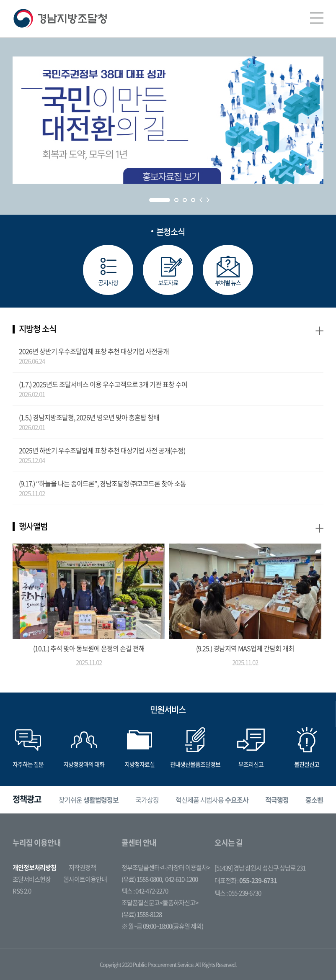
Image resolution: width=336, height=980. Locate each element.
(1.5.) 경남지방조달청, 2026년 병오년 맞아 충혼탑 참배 (89, 417)
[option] (89, 800)
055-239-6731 (258, 880)
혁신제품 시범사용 (212, 800)
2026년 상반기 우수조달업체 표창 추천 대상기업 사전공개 (94, 351)
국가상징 (147, 800)
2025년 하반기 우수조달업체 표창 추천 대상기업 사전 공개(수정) (102, 450)
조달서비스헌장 (32, 879)
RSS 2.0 (22, 891)
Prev (201, 200)
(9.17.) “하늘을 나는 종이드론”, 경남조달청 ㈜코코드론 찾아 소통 (102, 483)
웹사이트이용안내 (85, 879)
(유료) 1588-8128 (142, 914)
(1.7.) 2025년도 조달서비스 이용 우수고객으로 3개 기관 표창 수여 (103, 384)
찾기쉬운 (89, 800)
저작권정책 (82, 867)
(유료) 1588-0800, (142, 879)
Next (208, 200)
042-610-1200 (181, 879)
